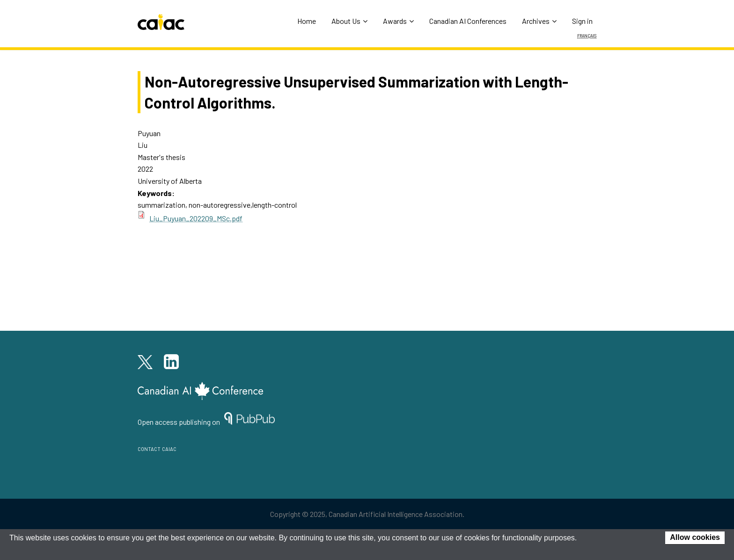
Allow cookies (695, 537)
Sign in (582, 21)
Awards (398, 21)
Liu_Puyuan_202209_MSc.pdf (196, 218)
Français (587, 35)
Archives (539, 21)
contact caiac (157, 448)
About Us (349, 21)
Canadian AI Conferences (468, 21)
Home (307, 21)
